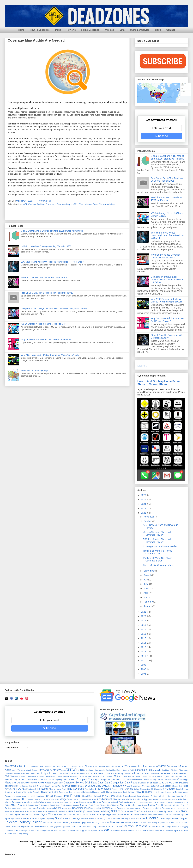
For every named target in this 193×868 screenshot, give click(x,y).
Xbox (186, 830)
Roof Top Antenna (35, 811)
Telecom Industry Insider (23, 822)
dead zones (165, 783)
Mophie (18, 802)
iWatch (90, 796)
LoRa (7, 799)
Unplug (52, 827)
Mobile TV (10, 802)
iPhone (75, 796)
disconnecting (27, 786)
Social (137, 814)
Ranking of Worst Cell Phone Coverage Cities (158, 552)
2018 (144, 625)
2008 (144, 669)
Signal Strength (49, 814)
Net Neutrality (75, 802)
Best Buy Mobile (153, 770)
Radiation (42, 808)
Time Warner (117, 822)
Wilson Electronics (130, 830)
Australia (102, 770)
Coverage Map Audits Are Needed (160, 546)
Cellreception (50, 776)
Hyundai (168, 792)
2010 (144, 660)
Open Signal (50, 805)
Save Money (127, 811)
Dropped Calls (93, 786)
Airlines (60, 766)
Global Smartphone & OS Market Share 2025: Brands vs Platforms (52, 231)
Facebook (168, 786)
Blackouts (175, 770)
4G (20, 766)
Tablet (162, 818)
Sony (150, 814)
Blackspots (184, 770)
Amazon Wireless (124, 766)
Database (142, 783)
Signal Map (35, 814)
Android (162, 766)
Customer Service (140, 30)
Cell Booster (138, 773)
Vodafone (9, 830)
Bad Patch (118, 770)
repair (114, 808)
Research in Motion (152, 808)
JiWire (114, 796)
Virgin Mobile (172, 827)
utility (94, 827)
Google (171, 789)
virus (179, 827)
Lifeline (160, 796)
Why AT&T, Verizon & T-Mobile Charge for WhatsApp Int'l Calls (50, 355)
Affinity (37, 766)
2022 (144, 513)
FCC (19, 789)
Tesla (59, 822)
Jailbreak (98, 796)
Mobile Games (155, 799)
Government (47, 792)
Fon (93, 789)
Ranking (50, 808)
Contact (171, 30)
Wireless (109, 30)
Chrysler (166, 777)
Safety (96, 811)
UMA (186, 822)
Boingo (22, 773)
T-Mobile (152, 818)
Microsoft (117, 799)
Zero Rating (17, 834)
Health (103, 792)
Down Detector (58, 786)
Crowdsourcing (30, 783)
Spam (8, 818)
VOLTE (32, 831)
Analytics (153, 766)
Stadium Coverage (71, 818)
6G (32, 766)
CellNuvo (41, 777)
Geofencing (145, 789)
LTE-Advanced (31, 799)
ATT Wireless (30, 204)
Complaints (105, 780)
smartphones (127, 814)
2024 (144, 504)
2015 (144, 638)
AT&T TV (48, 770)
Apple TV (16, 770)
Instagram (18, 796)
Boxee (53, 773)
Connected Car (118, 780)
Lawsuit (133, 796)
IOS (47, 796)
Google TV (10, 792)
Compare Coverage (88, 779)
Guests (89, 792)
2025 (144, 499)
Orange (69, 805)
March (147, 597)
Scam (148, 811)
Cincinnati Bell (176, 776)
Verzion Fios (154, 827)
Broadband (74, 773)
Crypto (55, 783)
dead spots (152, 783)
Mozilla (33, 802)
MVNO (39, 802)
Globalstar (158, 789)
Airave (53, 766)
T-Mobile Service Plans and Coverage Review (157, 541)
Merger (63, 799)
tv (167, 822)
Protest (8, 808)
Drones (81, 786)
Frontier (115, 789)
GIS (152, 789)
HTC (155, 792)
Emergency (119, 786)
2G (6, 766)
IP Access (58, 796)
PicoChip (111, 805)
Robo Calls (18, 811)
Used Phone (87, 827)
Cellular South (62, 777)
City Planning (20, 780)
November (149, 517)
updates (58, 827)
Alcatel (108, 766)
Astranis (35, 770)
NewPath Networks (146, 802)
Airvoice (96, 766)
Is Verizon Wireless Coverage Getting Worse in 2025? (46, 246)
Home (21, 30)
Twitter (171, 822)
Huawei (161, 792)
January (148, 606)
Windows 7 (159, 830)
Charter (95, 777)
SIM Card (72, 814)
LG (151, 796)
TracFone (136, 822)
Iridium (84, 796)
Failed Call (178, 786)
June (146, 584)
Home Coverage (114, 792)
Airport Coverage (71, 766)
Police (145, 805)
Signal (178, 811)
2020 (144, 616)
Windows (150, 831)
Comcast (72, 780)
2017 (144, 629)
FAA (161, 786)
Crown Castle (45, 783)
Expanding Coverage (141, 786)
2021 (144, 612)
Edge (110, 786)
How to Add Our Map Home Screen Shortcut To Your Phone (159, 383)
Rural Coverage (76, 811)
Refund (95, 808)
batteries (140, 770)
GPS (56, 792)
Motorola (26, 802)
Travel (143, 822)
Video (163, 827)
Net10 (85, 802)
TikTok (107, 823)
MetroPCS (97, 799)
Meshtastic (87, 799)
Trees (149, 822)
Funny (127, 789)
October (148, 521)
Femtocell (42, 789)
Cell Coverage (152, 773)
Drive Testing (71, 786)
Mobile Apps (143, 799)
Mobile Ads (131, 799)
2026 (144, 495)
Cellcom (23, 776)
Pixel (117, 805)
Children (110, 776)
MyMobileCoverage (60, 802)
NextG (157, 802)
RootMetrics (61, 811)
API (187, 766)
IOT (51, 796)
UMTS (8, 827)
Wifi (107, 830)
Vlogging (185, 827)
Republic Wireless (135, 808)
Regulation (105, 808)
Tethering (66, 822)
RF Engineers (176, 808)
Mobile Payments (169, 799)
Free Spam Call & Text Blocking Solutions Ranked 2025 (47, 293)
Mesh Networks (75, 799)
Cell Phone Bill (167, 773)
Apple (8, 770)
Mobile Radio (182, 799)
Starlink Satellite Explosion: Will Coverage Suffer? (167, 336)
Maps (58, 30)
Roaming (9, 811)
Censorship (73, 776)
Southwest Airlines (161, 814)
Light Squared (169, 796)
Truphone (162, 823)
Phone (96, 805)
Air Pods (46, 766)
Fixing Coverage (90, 30)
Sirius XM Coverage (95, 814)
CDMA (127, 773)
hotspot (132, 792)
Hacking (96, 792)
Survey (141, 818)
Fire (63, 789)
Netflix (90, 802)
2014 (144, 643)
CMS (65, 780)
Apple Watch (26, 770)
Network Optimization (121, 802)
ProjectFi (184, 805)
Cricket (20, 783)
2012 (144, 652)
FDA (24, 789)
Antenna (171, 766)
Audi (88, 770)
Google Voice (22, 792)
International (40, 796)
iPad (66, 796)
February (148, 602)
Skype (109, 814)
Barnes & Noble (129, 770)
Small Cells (117, 815)
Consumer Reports (134, 780)
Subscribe (161, 136)
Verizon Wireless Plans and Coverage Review (157, 533)
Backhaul (109, 770)
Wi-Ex (100, 830)
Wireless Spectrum (174, 830)
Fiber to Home (55, 789)
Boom (28, 773)
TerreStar (52, 822)
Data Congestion (114, 783)
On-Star (35, 805)
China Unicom (141, 776)
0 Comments (45, 201)
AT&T (41, 770)
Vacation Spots (104, 827)
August (147, 575)
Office (7, 805)
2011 (144, 656)
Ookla (41, 805)
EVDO (129, 786)
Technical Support (180, 818)
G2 (131, 789)
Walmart (58, 830)
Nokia (183, 802)
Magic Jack (50, 799)
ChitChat (151, 777)
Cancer (109, 773)
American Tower (141, 766)
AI (41, 766)
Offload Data (17, 805)
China (117, 776)
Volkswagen (24, 831)
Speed (43, 818)
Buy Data (90, 773)
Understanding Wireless (22, 827)
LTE (23, 799)
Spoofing (51, 818)
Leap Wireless (143, 796)
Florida (88, 789)
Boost (33, 773)
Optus (58, 805)
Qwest (34, 808)
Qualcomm (27, 808)
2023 (144, 508)
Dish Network (38, 786)
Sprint (58, 818)
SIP (78, 815)
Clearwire (42, 780)
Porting (151, 805)
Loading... (142, 366)
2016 (144, 634)
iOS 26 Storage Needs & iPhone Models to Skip (43, 324)
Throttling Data (97, 822)
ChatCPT (102, 777)
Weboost (66, 830)
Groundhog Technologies (69, 792)
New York (135, 802)
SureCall (134, 819)
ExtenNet (155, 786)
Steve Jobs (94, 818)
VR (52, 831)
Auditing (41, 204)
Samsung (105, 811)
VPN (48, 830)
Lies (155, 796)
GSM (81, 204)
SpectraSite (16, 819)
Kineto (126, 796)
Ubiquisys (179, 822)
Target (168, 819)
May (146, 588)
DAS (88, 783)
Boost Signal (43, 773)
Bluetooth (9, 773)
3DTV (11, 766)
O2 (187, 802)
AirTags (81, 766)
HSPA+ (149, 792)
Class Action (32, 780)
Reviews (71, 30)
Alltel (113, 766)
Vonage (43, 831)
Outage (76, 805)
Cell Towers (12, 776)
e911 (75, 204)
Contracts (161, 780)
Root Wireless (49, 811)
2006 (144, 674)
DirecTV (17, 786)
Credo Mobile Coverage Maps (158, 565)
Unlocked (45, 827)
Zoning (25, 834)
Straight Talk (105, 818)
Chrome (159, 776)
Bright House (62, 773)
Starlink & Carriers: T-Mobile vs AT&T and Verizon (44, 277)
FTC (121, 789)
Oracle (63, 805)
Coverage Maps (64, 204)
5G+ (29, 766)
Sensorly (171, 811)
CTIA (61, 783)
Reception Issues (82, 808)
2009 (144, 665)
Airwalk (102, 766)
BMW (16, 773)
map (57, 799)
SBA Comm (139, 811)
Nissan (177, 802)
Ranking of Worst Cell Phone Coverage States (158, 559)
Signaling (63, 814)
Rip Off (185, 808)
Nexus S (163, 802)
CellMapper (32, 776)
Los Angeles (15, 799)
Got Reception (35, 792)
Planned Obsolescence (131, 805)
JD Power (106, 796)
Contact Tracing (149, 780)
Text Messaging (78, 822)
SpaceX (185, 814)
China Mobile (128, 776)
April (146, 593)
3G (16, 766)
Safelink (89, 811)
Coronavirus (171, 780)
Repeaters (122, 808)
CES (81, 776)
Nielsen (88, 204)
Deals (176, 783)
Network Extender (102, 802)
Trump (155, 822)
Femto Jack (31, 789)
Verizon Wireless (107, 204)
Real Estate (67, 808)
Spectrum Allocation (30, 818)
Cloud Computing (55, 780)
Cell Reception (181, 773)
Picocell (103, 805)
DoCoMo (48, 786)
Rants (96, 204)
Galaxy (137, 789)
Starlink (84, 818)
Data (122, 30)
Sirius (83, 814)
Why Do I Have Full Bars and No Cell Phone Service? (46, 339)
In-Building (177, 792)
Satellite (116, 811)
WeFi (73, 830)
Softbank (144, 814)
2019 (144, 621)
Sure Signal (125, 818)
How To (140, 792)
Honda (125, 792)
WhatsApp (80, 830)
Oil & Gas (27, 805)
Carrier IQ (118, 773)
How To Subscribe (40, 30)
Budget (82, 773)
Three (88, 823)
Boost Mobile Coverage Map (34, 370)
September (149, 571)
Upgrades (66, 827)
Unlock (37, 827)
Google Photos (182, 789)
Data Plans (131, 783)
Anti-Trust (180, 766)
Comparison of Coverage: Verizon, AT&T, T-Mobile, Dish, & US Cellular (54, 308)
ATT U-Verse (59, 770)
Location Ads (182, 796)
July (146, 580)
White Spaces (91, 830)
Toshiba (128, 823)
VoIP (16, 830)
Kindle (120, 796)
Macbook (41, 799)
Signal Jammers (22, 814)
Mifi (124, 799)
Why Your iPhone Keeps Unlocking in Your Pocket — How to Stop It (53, 262)
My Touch (47, 802)
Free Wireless (103, 789)
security (163, 811)
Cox (14, 783)
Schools (155, 811)
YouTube (9, 834)
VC (113, 827)
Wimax (143, 830)
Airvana (88, 766)
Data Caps (97, 783)
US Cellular (76, 827)
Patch (91, 805)
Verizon (118, 827)
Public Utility (17, 808)
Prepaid (159, 805)
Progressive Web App (172, 805)
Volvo (37, 831)
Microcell (107, 799)
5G (24, 766)
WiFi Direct (116, 830)
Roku (26, 811)
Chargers (87, 776)
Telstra (45, 823)
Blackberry (50, 204)
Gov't (158, 30)
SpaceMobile (175, 814)
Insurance (26, 796)
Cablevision (100, 773)
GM (165, 789)
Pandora (84, 805)
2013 (144, 647)
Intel (32, 796)
